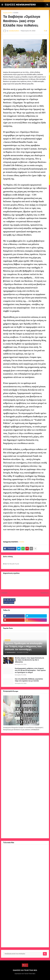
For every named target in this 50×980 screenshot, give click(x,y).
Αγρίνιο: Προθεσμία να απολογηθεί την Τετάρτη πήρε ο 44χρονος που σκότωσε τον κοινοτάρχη (24, 647)
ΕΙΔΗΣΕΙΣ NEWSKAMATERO (20, 5)
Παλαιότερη (44, 593)
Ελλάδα (16, 13)
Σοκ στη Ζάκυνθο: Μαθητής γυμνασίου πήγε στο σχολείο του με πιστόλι (29, 680)
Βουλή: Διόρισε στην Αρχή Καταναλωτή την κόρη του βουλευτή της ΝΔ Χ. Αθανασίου (29, 660)
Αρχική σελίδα (8, 13)
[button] (2, 5)
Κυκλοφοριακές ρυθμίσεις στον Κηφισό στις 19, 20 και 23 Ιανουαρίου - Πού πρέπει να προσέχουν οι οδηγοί (30, 671)
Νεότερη (5, 593)
